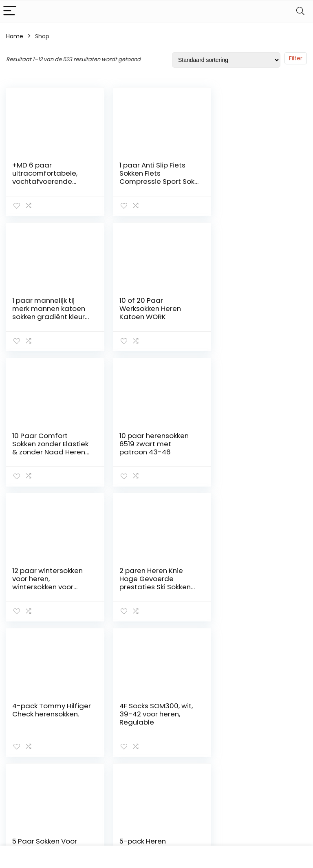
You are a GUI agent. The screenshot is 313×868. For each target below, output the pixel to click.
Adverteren (229, 817)
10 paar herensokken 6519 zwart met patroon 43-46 (253, 308)
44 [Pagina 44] (198, 642)
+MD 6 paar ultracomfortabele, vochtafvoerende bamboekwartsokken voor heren (48, 181)
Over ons (226, 741)
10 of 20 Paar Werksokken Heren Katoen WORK (43, 308)
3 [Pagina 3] (127, 642)
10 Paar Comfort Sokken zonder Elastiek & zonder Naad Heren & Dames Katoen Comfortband (153, 316)
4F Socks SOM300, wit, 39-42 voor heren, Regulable (49, 578)
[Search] (300, 11)
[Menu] (10, 11)
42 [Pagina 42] (168, 642)
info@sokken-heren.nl (281, 815)
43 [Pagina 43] (183, 642)
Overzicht (227, 753)
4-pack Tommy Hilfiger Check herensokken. (245, 443)
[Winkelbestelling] (226, 60)
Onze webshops (227, 768)
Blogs (220, 794)
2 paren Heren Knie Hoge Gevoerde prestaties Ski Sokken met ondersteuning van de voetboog (151, 451)
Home (15, 36)
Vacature (226, 783)
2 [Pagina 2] (114, 642)
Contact (225, 718)
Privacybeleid (231, 806)
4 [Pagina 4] (140, 642)
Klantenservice (234, 730)
